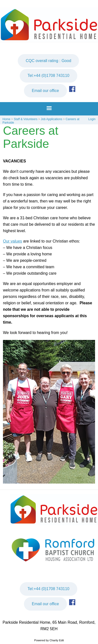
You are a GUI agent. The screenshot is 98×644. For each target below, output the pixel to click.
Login (92, 119)
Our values (12, 241)
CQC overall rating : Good (48, 61)
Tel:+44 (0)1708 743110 (49, 76)
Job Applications (51, 119)
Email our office (45, 91)
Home (6, 119)
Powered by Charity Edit (49, 640)
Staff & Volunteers (26, 119)
